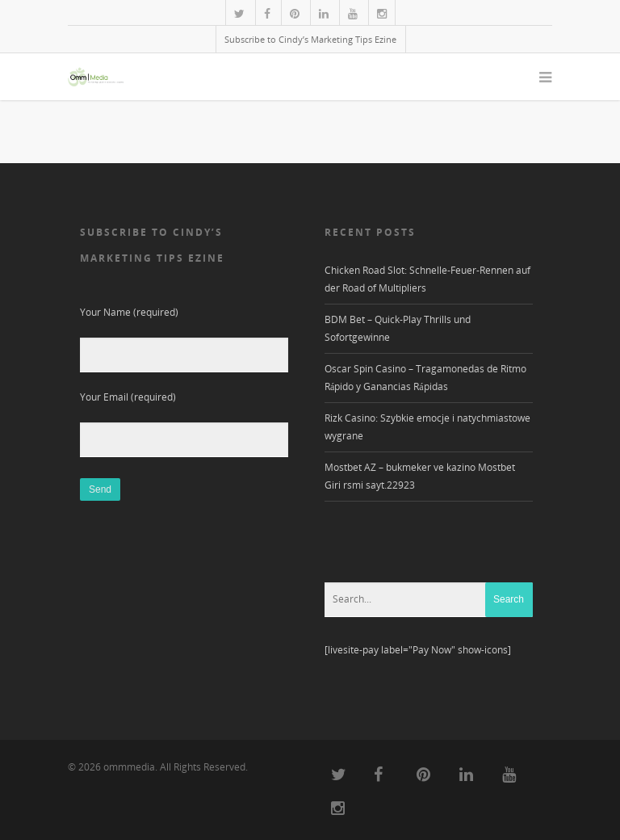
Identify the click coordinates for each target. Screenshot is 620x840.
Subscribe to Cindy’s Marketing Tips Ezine (310, 39)
